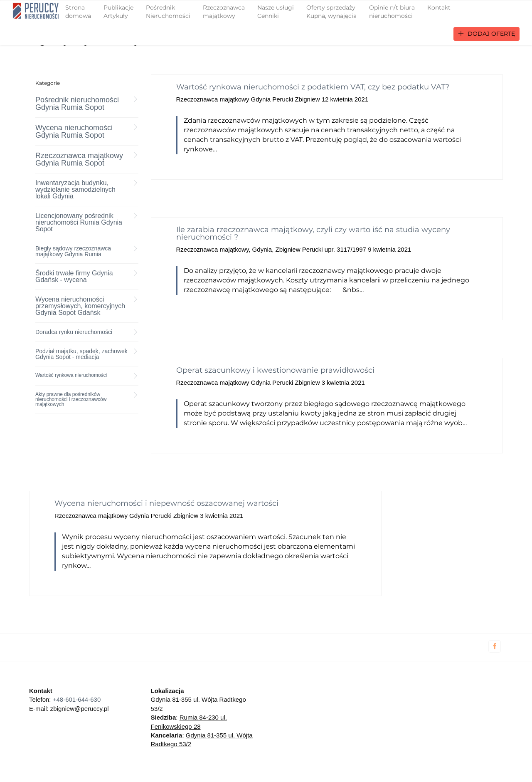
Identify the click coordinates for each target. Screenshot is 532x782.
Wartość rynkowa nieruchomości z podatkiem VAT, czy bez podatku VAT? (313, 87)
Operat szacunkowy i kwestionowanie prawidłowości (275, 370)
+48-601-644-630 (77, 699)
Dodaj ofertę (486, 34)
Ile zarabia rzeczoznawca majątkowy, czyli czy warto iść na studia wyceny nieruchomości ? (313, 233)
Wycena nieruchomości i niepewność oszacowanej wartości (166, 503)
